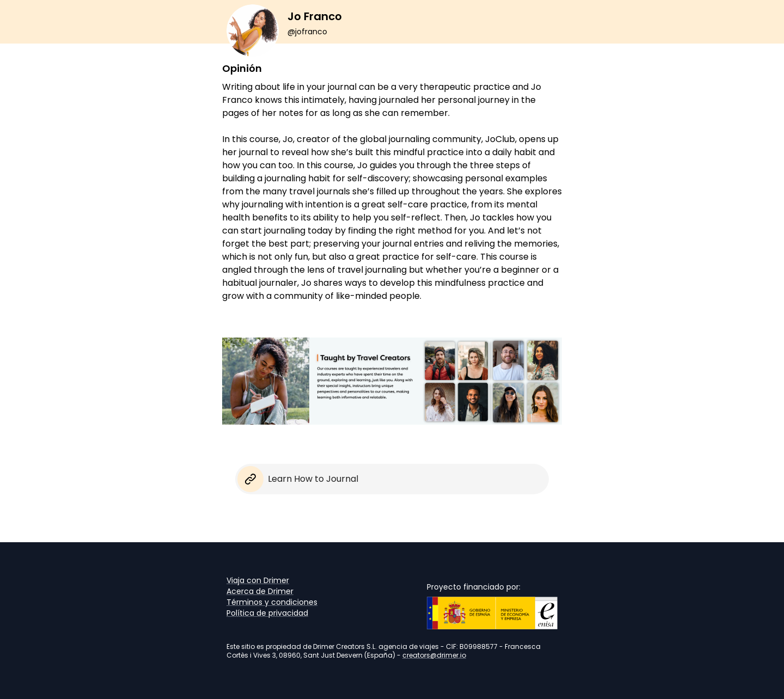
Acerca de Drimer (260, 591)
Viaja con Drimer (258, 580)
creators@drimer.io (434, 655)
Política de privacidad (267, 613)
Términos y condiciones (272, 602)
